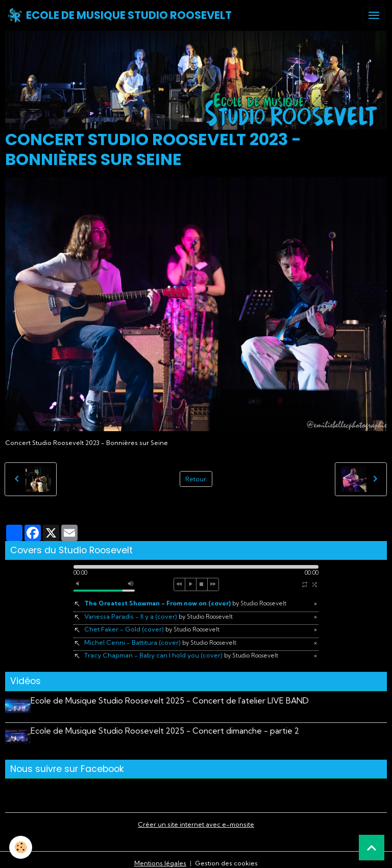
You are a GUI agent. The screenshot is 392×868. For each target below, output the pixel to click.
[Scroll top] (372, 848)
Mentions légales (160, 856)
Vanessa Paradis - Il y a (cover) (158, 616)
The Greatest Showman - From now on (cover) (185, 603)
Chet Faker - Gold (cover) (152, 629)
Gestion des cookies (226, 856)
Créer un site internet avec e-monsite (196, 817)
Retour (196, 479)
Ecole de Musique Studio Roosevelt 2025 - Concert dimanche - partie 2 (168, 727)
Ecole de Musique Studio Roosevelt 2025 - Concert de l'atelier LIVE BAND (173, 701)
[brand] (119, 15)
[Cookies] (22, 847)
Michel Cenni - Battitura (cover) (160, 642)
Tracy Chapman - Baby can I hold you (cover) (181, 655)
